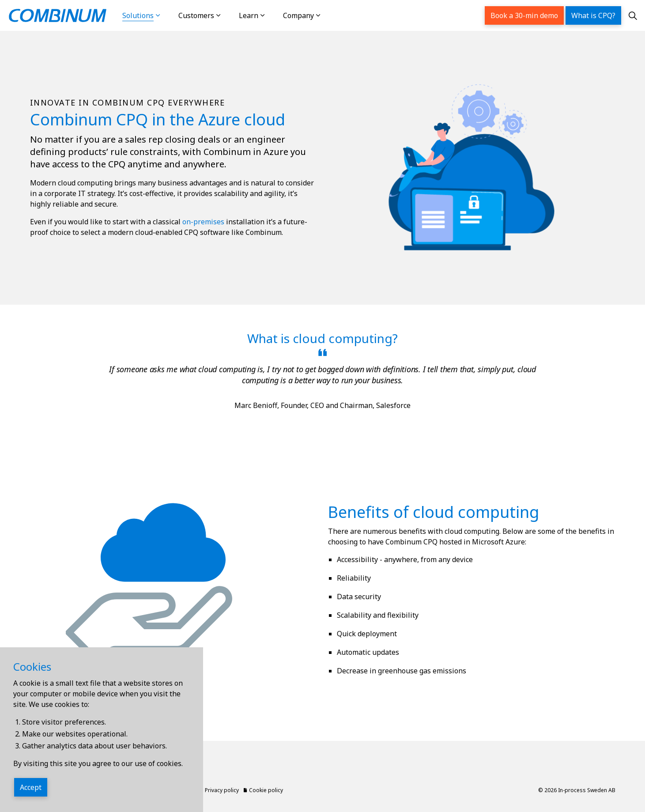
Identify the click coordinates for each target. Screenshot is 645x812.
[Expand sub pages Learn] (272, 15)
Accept (31, 788)
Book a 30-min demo (524, 15)
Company (298, 15)
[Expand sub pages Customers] (227, 15)
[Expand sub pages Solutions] (167, 15)
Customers (196, 15)
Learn (249, 15)
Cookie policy (263, 790)
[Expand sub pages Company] (327, 15)
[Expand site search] (633, 15)
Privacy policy (219, 790)
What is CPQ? (593, 15)
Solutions (138, 15)
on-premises (203, 222)
